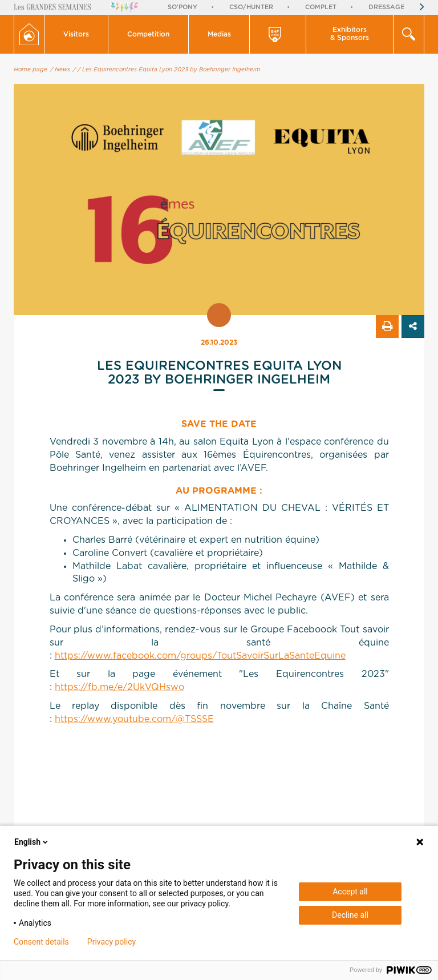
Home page (31, 70)
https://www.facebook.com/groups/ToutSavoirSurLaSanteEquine (200, 656)
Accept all (350, 892)
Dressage (386, 7)
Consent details (41, 942)
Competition (148, 34)
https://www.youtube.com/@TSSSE (134, 719)
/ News (60, 70)
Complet (321, 7)
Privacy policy (111, 942)
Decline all (350, 915)
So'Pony (182, 7)
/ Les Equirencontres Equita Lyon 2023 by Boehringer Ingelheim (169, 70)
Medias (219, 34)
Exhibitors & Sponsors (350, 34)
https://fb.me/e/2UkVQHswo (119, 687)
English (32, 842)
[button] (76, 34)
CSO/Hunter (251, 7)
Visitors (76, 34)
